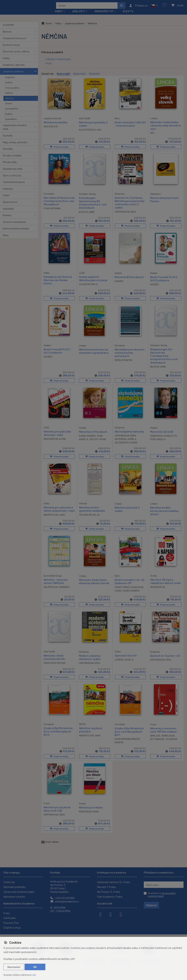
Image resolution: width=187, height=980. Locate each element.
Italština (9, 98)
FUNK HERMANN (52, 213)
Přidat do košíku (59, 151)
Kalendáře (8, 213)
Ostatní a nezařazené (14, 227)
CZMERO (119, 663)
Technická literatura (14, 187)
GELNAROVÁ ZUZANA (126, 446)
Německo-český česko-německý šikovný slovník (94, 585)
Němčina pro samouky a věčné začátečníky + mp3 (59, 513)
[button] (154, 8)
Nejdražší (94, 78)
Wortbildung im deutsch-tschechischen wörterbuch (130, 357)
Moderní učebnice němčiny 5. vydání (90, 661)
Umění (6, 200)
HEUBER (48, 361)
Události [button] (78, 16)
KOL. (153, 137)
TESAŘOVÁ (171, 742)
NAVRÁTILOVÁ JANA (54, 518)
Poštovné (9, 882)
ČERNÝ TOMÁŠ (122, 591)
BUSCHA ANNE (87, 216)
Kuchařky (8, 140)
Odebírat (151, 905)
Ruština (9, 119)
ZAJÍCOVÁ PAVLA (88, 288)
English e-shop (12, 927)
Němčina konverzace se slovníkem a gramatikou (94, 355)
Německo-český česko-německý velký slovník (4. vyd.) (165, 130)
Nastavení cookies (14, 896)
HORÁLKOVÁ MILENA (54, 666)
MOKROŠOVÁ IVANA (89, 814)
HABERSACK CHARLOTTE (164, 440)
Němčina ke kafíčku (56, 127)
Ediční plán (10, 918)
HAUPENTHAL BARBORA (57, 591)
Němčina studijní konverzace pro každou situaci (164, 514)
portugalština (12, 113)
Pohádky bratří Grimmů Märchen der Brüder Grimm (58, 284)
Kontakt (55, 872)
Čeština (9, 87)
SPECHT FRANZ (98, 443)
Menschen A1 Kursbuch (93, 435)
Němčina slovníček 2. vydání (127, 513)
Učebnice (8, 193)
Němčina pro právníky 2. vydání (94, 128)
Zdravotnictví (10, 207)
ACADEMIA (8, 30)
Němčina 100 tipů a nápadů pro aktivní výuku (166, 585)
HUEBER (119, 285)
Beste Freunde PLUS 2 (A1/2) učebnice (164, 283)
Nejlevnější (79, 78)
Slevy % (128, 16)
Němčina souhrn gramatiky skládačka (92, 513)
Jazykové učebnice (13, 76)
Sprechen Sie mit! (126, 659)
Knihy (58, 28)
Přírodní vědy (10, 167)
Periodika (8, 153)
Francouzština (12, 92)
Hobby (6, 63)
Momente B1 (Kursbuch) (129, 281)
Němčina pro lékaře (91, 810)
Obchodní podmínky (15, 887)
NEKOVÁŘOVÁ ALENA (55, 443)
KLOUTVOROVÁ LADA (90, 134)
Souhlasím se (162, 895)
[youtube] (121, 914)
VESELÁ (129, 663)
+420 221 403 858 (62, 898)
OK (35, 967)
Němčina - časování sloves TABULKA (56, 585)
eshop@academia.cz (65, 901)
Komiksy (7, 220)
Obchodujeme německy (129, 435)
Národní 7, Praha (106, 887)
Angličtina (10, 82)
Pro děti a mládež (12, 160)
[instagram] (111, 914)
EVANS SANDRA (87, 440)
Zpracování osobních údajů (19, 892)
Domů (47, 28)
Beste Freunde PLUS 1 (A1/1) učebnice (57, 355)
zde (34, 975)
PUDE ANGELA (158, 443)
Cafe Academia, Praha (110, 896)
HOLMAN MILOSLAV (89, 518)
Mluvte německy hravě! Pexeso (165, 204)
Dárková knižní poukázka (16, 233)
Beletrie (7, 36)
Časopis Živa (11, 923)
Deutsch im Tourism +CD (165, 659)
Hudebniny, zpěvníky (14, 69)
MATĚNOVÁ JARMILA (126, 443)
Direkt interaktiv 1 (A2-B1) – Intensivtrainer (130, 128)
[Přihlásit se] (138, 8)
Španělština (11, 124)
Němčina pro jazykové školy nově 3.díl (57, 812)
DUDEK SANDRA (131, 594)
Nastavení (14, 967)
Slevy (6, 240)
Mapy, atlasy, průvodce (15, 147)
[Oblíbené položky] (164, 8)
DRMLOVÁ (155, 739)
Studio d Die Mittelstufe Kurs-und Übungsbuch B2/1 (129, 735)
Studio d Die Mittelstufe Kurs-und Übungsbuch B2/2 (58, 734)
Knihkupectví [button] (104, 16)
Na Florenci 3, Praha (108, 892)
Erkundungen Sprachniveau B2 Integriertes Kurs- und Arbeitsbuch (93, 207)
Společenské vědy (13, 173)
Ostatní (9, 108)
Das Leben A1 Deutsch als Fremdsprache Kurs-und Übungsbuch (59, 205)
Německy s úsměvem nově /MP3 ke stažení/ (164, 733)
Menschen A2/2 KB (162, 435)
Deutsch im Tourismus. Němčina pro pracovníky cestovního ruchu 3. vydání (130, 207)
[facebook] (100, 914)
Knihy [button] (59, 16)
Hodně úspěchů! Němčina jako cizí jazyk (93, 283)
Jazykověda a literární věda (15, 132)
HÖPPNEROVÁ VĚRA (125, 216)
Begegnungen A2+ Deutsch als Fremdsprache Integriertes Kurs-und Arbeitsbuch (164, 360)
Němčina (9, 103)
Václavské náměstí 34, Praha (113, 882)
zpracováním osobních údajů (162, 895)
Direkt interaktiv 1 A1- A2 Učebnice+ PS (130, 585)
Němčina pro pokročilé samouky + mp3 (57, 437)
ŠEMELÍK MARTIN (123, 364)
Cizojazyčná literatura (14, 43)
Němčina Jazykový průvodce (91, 733)
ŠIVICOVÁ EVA (51, 131)
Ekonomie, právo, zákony (16, 56)
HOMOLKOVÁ (168, 739)
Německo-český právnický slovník (54, 661)
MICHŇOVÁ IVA (158, 591)
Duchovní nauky (11, 49)
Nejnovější (63, 78)
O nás (7, 913)
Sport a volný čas (12, 180)
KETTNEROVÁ (157, 742)
